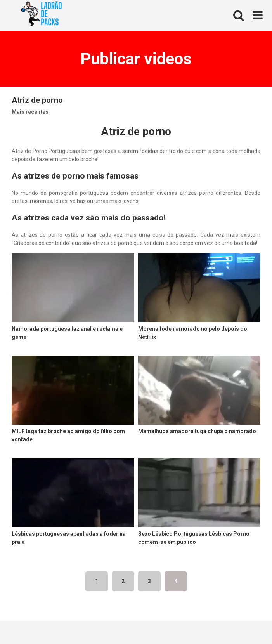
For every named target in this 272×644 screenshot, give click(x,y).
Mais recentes (30, 112)
